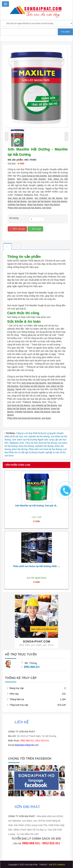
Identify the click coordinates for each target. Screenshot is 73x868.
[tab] (7, 247)
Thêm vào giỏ (17, 229)
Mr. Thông (31, 663)
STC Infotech (59, 865)
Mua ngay (35, 229)
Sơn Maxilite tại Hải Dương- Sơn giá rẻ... (36, 506)
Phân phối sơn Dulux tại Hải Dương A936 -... (37, 566)
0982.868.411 (31, 667)
